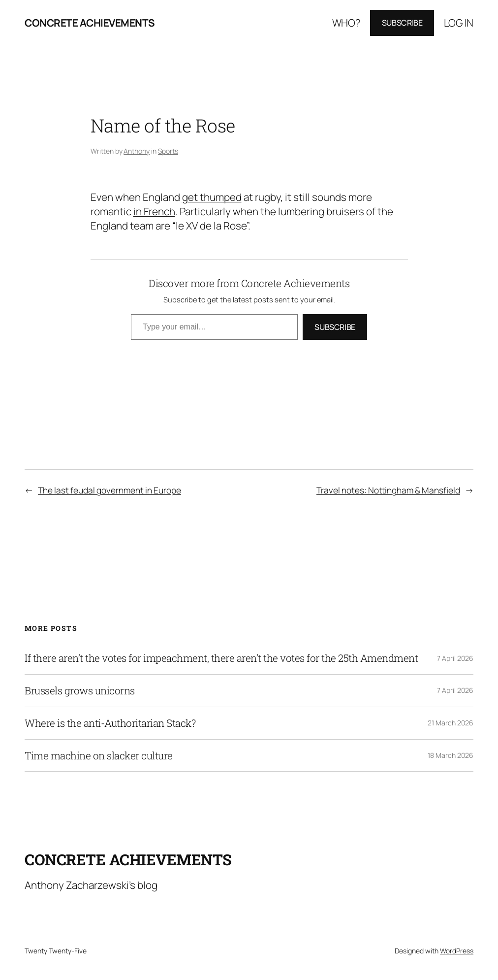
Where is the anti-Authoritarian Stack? (110, 723)
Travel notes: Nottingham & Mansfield (388, 490)
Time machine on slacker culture (99, 756)
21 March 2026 (451, 723)
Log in (459, 23)
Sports (168, 151)
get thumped (212, 197)
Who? (346, 23)
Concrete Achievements (90, 23)
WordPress (457, 951)
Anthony (137, 151)
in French (154, 211)
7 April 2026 (455, 658)
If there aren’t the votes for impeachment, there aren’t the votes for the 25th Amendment (221, 658)
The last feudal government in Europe (109, 490)
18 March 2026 (451, 755)
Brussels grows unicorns (80, 691)
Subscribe (402, 23)
